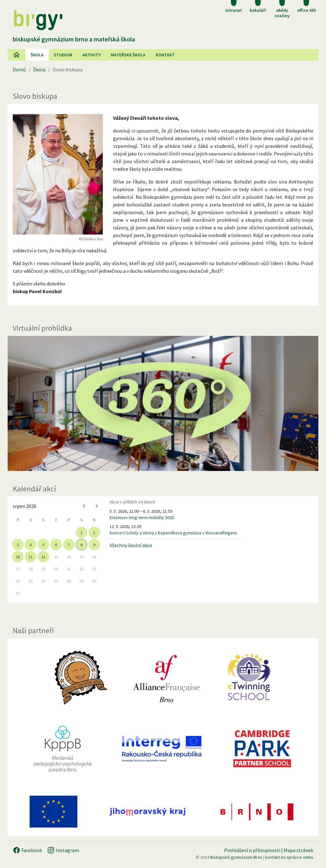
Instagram (63, 850)
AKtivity (92, 55)
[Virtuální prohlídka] (163, 403)
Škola (37, 55)
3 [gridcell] (18, 545)
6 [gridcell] (56, 545)
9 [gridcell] (94, 545)
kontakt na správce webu (289, 857)
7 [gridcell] (69, 545)
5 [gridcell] (43, 545)
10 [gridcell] (18, 557)
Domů (19, 69)
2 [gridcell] (94, 533)
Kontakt (165, 55)
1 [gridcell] (81, 533)
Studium (63, 55)
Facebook (27, 850)
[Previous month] (84, 506)
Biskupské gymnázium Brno (236, 857)
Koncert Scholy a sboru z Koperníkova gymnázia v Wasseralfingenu (173, 533)
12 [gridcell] (43, 557)
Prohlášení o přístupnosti (252, 850)
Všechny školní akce (131, 545)
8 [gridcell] (81, 545)
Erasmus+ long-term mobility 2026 (142, 517)
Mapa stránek (298, 850)
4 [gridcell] (31, 545)
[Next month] (97, 506)
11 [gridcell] (31, 557)
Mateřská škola (128, 55)
